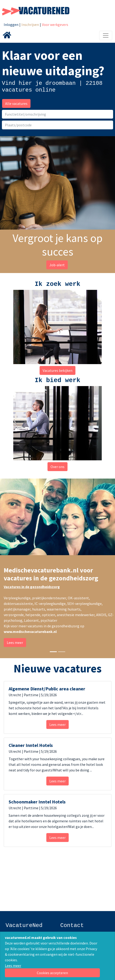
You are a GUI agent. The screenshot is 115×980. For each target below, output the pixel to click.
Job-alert (57, 265)
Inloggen (11, 25)
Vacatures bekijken (57, 370)
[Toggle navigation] (106, 36)
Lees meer (13, 966)
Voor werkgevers (55, 25)
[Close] (52, 973)
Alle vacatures (16, 103)
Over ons (57, 467)
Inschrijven (30, 25)
